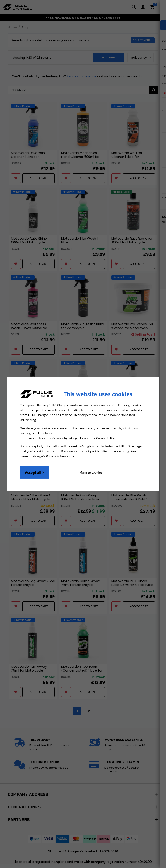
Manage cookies (73, 471)
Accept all (34, 471)
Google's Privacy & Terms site (54, 455)
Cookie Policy (105, 438)
